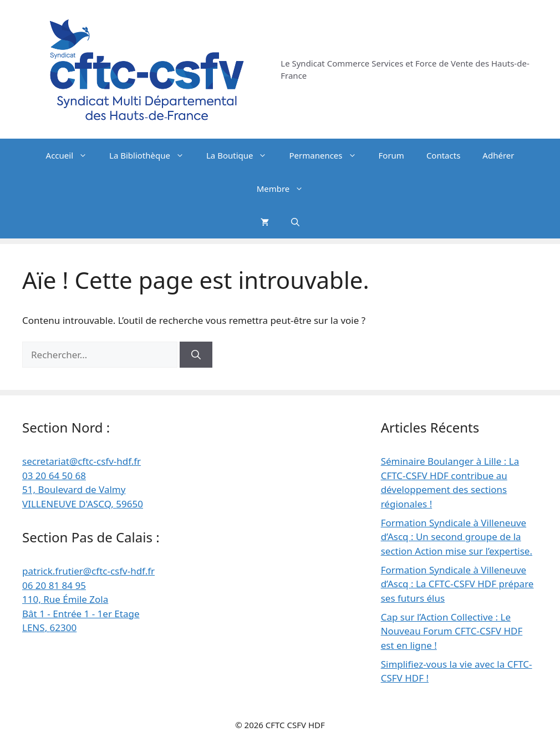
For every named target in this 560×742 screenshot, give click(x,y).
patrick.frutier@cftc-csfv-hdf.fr (88, 571)
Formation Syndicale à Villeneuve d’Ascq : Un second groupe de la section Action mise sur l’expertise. (457, 537)
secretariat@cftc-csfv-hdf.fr (82, 461)
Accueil (72, 155)
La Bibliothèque (152, 155)
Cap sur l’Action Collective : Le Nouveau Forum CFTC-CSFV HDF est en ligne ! (452, 631)
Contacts (443, 155)
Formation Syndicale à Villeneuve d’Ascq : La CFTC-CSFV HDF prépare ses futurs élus (457, 584)
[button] (295, 222)
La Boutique (242, 155)
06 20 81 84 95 (54, 585)
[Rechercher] (196, 355)
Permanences (328, 155)
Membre (286, 189)
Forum (391, 155)
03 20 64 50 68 (54, 476)
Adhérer (498, 155)
